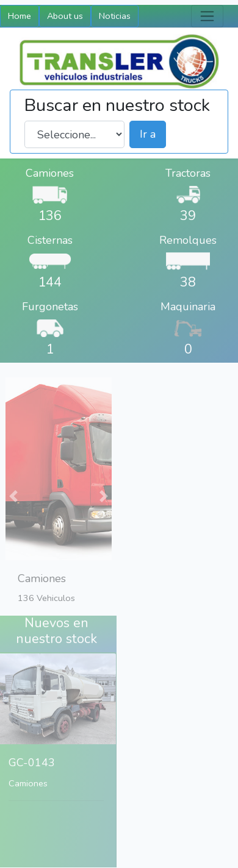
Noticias (115, 16)
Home (20, 16)
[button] (13, 475)
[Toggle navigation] (207, 16)
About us (65, 16)
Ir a (148, 134)
